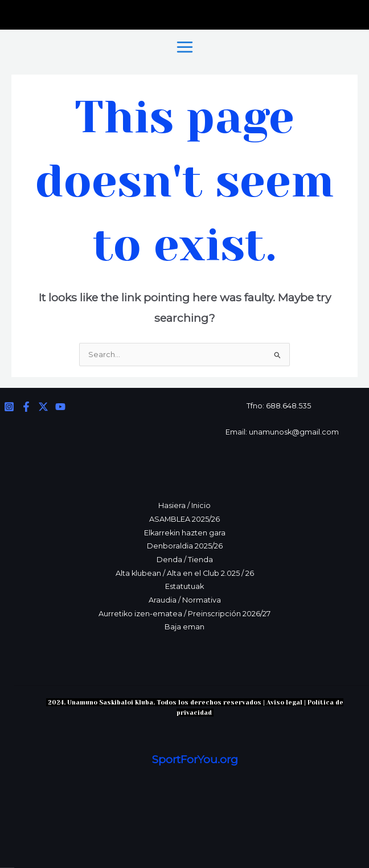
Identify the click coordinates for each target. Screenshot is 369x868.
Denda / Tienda (185, 560)
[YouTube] (60, 407)
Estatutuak (184, 586)
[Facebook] (26, 407)
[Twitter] (43, 407)
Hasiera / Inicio (184, 505)
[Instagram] (9, 407)
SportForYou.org (195, 759)
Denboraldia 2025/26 (185, 546)
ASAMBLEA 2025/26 (184, 519)
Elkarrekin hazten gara (185, 533)
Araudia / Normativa (185, 600)
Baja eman (184, 627)
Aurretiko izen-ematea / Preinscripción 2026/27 (184, 614)
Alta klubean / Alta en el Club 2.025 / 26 (185, 573)
